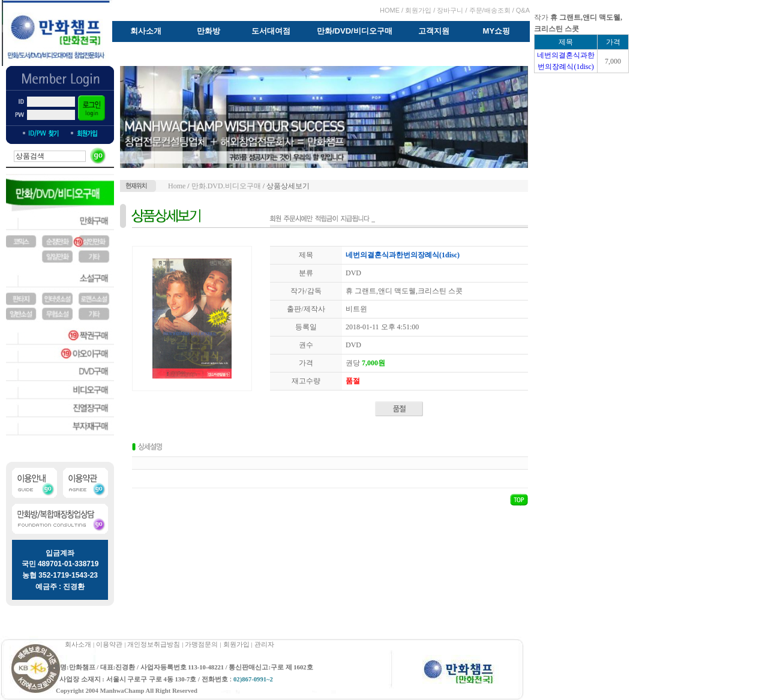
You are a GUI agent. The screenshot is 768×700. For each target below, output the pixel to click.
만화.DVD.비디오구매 (226, 186)
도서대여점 (271, 31)
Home (177, 186)
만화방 (208, 31)
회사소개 (146, 31)
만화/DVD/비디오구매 (355, 31)
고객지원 (434, 31)
